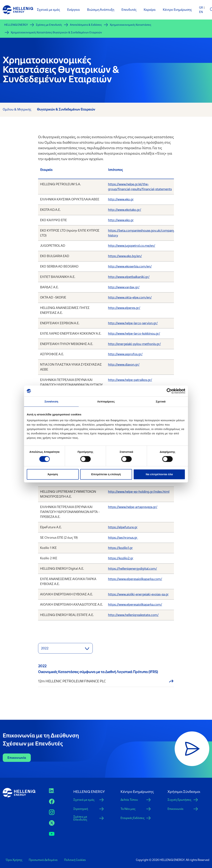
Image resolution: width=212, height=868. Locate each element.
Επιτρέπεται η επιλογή (106, 474)
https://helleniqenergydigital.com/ (132, 569)
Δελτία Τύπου (129, 800)
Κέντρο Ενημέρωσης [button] (137, 792)
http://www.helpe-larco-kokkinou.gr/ (134, 334)
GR (201, 8)
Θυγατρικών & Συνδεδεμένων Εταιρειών (66, 109)
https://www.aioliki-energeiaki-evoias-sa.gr (138, 594)
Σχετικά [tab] (161, 401)
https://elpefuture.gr (123, 527)
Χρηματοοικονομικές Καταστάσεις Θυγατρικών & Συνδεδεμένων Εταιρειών (56, 32)
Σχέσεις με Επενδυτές (49, 25)
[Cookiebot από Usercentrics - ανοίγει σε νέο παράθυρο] (169, 391)
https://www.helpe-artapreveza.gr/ (133, 507)
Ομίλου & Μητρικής (17, 109)
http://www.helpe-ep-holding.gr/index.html (139, 492)
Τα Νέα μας (128, 809)
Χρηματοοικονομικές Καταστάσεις (130, 25)
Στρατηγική (81, 809)
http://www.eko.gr (121, 199)
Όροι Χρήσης (14, 860)
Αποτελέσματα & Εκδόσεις (86, 25)
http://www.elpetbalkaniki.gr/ (129, 277)
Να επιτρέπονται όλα (159, 474)
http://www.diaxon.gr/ (124, 365)
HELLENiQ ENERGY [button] (89, 792)
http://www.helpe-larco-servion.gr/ (133, 323)
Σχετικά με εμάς (84, 800)
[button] (65, 648)
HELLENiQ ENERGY (16, 25)
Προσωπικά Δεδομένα (43, 860)
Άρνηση (53, 474)
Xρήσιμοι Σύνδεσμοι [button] (184, 792)
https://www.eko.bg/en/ (125, 256)
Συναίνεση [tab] (51, 401)
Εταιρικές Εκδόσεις (132, 818)
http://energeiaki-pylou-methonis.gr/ (134, 344)
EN (201, 12)
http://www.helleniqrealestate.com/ (133, 615)
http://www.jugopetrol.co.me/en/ (132, 246)
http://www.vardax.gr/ (124, 287)
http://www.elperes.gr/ (124, 308)
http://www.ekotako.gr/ (125, 210)
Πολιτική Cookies (75, 860)
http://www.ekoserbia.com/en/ (130, 266)
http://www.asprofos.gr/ (125, 354)
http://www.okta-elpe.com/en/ (130, 297)
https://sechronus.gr (123, 538)
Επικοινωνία (17, 758)
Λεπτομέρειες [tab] (106, 401)
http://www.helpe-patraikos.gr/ (130, 380)
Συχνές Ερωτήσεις (179, 800)
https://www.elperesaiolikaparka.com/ (135, 579)
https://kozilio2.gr (121, 558)
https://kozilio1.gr (120, 548)
